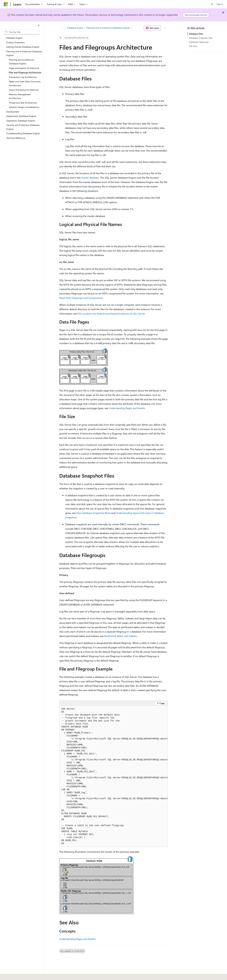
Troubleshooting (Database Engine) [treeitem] (23, 133)
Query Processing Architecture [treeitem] (24, 90)
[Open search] (212, 4)
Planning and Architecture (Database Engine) (108, 28)
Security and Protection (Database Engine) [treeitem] (23, 127)
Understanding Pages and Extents (127, 408)
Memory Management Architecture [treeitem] (20, 96)
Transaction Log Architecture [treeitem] (23, 77)
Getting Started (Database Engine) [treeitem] (23, 47)
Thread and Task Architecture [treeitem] (23, 103)
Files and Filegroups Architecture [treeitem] (25, 72)
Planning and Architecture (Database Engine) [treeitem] (21, 62)
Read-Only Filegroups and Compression (81, 298)
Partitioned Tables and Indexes (121, 636)
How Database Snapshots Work (93, 513)
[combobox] (22, 32)
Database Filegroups (199, 42)
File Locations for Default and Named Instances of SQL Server (111, 314)
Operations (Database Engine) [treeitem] (21, 121)
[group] (113, 776)
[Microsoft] (6, 4)
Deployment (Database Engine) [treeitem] (21, 116)
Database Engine (75, 28)
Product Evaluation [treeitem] (15, 42)
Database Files (196, 34)
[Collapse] (39, 25)
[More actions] (165, 28)
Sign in (220, 4)
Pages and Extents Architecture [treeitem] (24, 68)
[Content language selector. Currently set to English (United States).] (18, 975)
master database (90, 178)
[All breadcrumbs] (62, 28)
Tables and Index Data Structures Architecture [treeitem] (25, 83)
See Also (193, 46)
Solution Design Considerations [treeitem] (24, 107)
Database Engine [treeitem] (14, 38)
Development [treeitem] (13, 112)
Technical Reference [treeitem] (16, 138)
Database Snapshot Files (201, 38)
